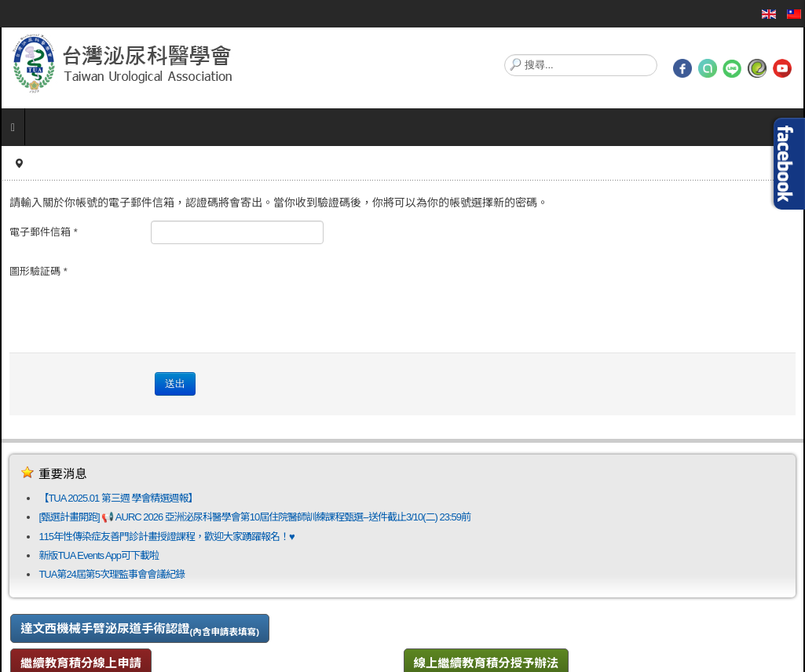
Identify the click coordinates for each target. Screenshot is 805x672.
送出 (175, 383)
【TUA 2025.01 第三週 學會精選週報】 (118, 498)
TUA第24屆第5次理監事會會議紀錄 (112, 574)
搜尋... (505, 55)
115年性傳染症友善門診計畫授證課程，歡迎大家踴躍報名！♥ (166, 537)
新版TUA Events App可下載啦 (99, 555)
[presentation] (270, 290)
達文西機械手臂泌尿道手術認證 (140, 629)
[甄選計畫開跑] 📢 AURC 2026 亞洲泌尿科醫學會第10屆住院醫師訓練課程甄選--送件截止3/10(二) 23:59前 (254, 517)
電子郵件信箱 (44, 232)
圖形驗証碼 (38, 271)
